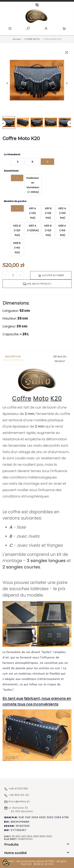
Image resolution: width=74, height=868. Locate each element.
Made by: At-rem (43, 864)
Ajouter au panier (51, 275)
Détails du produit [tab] (60, 359)
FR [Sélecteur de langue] (37, 5)
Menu (10, 28)
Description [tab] (13, 357)
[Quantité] (13, 275)
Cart (64, 28)
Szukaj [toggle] (28, 28)
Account (46, 28)
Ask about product (37, 284)
